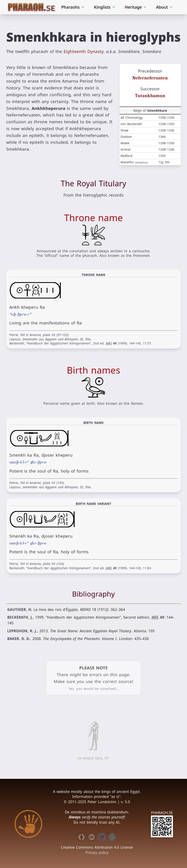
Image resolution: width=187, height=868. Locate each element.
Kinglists (105, 7)
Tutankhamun (150, 95)
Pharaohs (73, 7)
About (165, 7)
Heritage (136, 7)
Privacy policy (97, 852)
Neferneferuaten (150, 77)
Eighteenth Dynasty (83, 51)
